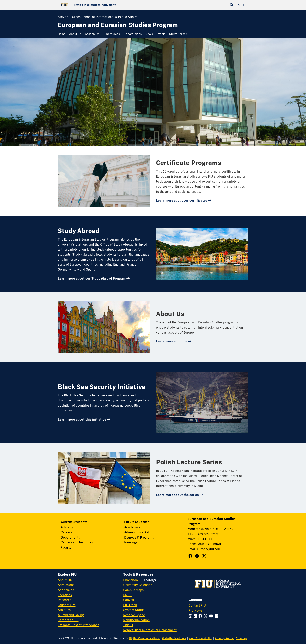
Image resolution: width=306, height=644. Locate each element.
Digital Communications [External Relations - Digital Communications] (144, 638)
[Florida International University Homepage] (106, 5)
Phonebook (131, 580)
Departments (70, 537)
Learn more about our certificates (182, 200)
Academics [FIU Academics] (66, 590)
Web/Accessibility (200, 638)
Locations (65, 595)
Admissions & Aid (137, 532)
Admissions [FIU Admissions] (66, 585)
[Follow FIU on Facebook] (201, 616)
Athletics (64, 610)
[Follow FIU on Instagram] (191, 616)
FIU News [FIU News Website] (195, 610)
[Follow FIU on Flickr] (217, 616)
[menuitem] (63, 34)
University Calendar (137, 585)
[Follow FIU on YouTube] (212, 616)
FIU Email (130, 605)
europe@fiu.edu (209, 549)
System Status (134, 610)
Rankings (131, 542)
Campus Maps (133, 590)
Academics (132, 527)
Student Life (67, 605)
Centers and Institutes (77, 542)
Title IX (128, 625)
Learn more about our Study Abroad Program (92, 278)
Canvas (129, 600)
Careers (66, 532)
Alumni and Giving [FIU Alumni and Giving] (71, 615)
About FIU (65, 580)
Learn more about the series (177, 495)
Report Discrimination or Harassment (150, 630)
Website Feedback (174, 638)
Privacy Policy (224, 638)
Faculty (66, 547)
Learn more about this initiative (82, 419)
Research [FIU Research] (65, 600)
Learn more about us (172, 341)
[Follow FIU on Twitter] (206, 616)
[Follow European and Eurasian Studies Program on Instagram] (198, 556)
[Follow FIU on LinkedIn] (196, 616)
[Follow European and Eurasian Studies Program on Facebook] (191, 556)
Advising (67, 527)
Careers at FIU (68, 620)
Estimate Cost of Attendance (79, 625)
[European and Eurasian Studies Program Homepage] (118, 25)
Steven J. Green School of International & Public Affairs (98, 17)
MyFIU (128, 595)
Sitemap (241, 638)
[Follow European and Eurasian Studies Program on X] (205, 556)
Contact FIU (197, 605)
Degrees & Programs (139, 537)
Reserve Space (134, 615)
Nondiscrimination (136, 620)
